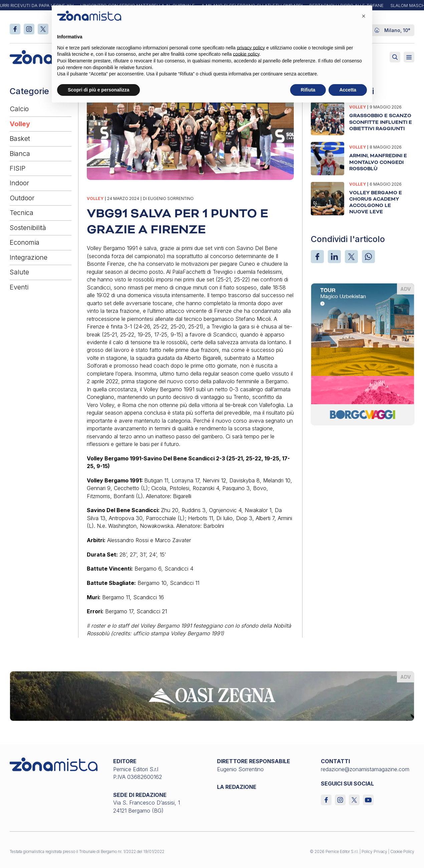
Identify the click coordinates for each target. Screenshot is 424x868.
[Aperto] (409, 57)
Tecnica (22, 213)
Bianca (20, 154)
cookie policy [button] (246, 54)
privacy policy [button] (251, 48)
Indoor (19, 183)
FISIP (18, 168)
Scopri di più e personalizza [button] (98, 90)
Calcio (19, 109)
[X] (351, 257)
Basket (20, 139)
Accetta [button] (348, 90)
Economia (25, 242)
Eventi (19, 287)
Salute (19, 272)
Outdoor (22, 198)
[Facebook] (317, 257)
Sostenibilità (28, 228)
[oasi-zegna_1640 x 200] (212, 695)
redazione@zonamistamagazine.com (365, 769)
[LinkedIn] (334, 257)
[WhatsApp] (368, 257)
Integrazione (29, 257)
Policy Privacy (374, 851)
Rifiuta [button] (308, 90)
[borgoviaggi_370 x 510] (363, 354)
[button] (364, 16)
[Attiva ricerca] (395, 57)
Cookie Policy (402, 851)
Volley (20, 124)
